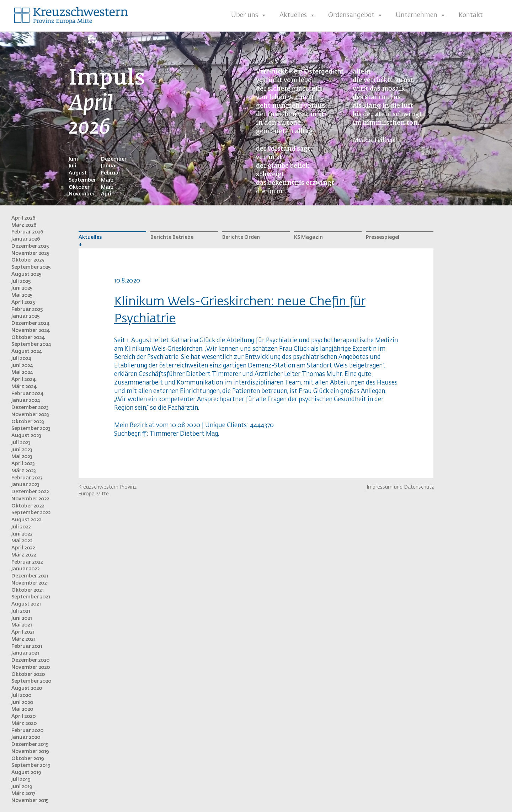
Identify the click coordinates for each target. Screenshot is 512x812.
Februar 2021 (27, 646)
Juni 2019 (22, 787)
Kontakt (471, 15)
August (78, 173)
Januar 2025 (26, 316)
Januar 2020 (26, 737)
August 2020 (27, 688)
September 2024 (31, 344)
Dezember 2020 (30, 660)
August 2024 (26, 351)
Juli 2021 (21, 611)
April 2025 (23, 302)
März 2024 (24, 387)
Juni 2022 (22, 534)
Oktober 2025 (28, 260)
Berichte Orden (241, 237)
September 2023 (31, 429)
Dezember (114, 159)
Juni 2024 (22, 366)
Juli (72, 166)
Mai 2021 (22, 625)
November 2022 (30, 499)
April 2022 (23, 548)
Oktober (79, 187)
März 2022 (24, 555)
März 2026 (24, 225)
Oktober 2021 (27, 590)
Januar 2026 (26, 239)
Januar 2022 (25, 569)
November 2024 (30, 330)
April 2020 (23, 716)
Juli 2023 (21, 443)
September (82, 180)
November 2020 (31, 667)
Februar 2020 (27, 731)
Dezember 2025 (30, 246)
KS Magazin (308, 237)
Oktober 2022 (28, 506)
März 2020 (24, 724)
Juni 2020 (22, 703)
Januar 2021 (25, 653)
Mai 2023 (22, 457)
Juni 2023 (22, 450)
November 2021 (30, 583)
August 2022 (26, 520)
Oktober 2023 (28, 422)
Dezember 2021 (30, 576)
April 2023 (23, 464)
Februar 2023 (27, 478)
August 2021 (26, 604)
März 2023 (24, 471)
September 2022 (31, 513)
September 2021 (31, 597)
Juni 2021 (22, 618)
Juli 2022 (21, 527)
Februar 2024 (27, 394)
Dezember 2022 (30, 492)
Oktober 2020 (28, 674)
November (82, 194)
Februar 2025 (27, 310)
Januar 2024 (26, 400)
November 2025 (30, 253)
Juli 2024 (21, 359)
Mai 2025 (22, 295)
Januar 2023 (25, 485)
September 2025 (31, 267)
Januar (109, 166)
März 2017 (23, 794)
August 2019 (26, 773)
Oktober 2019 (28, 759)
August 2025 (26, 274)
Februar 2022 (27, 562)
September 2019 (31, 765)
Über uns (249, 15)
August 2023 (26, 436)
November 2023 (30, 415)
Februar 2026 (27, 232)
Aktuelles (297, 15)
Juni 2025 (22, 288)
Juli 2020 (21, 695)
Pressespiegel (383, 237)
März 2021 (23, 639)
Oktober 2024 (28, 338)
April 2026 (23, 218)
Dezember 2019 (30, 744)
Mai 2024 (22, 372)
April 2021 (23, 632)
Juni (73, 159)
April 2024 (23, 380)
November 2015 (30, 801)
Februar (111, 173)
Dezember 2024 (30, 323)
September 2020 (31, 681)
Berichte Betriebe (172, 237)
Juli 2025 (21, 281)
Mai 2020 (22, 709)
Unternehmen (421, 15)
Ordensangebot (356, 15)
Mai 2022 (22, 541)
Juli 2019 (21, 780)
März (107, 180)
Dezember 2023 (30, 408)
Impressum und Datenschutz (400, 487)
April (107, 194)
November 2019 (30, 752)
